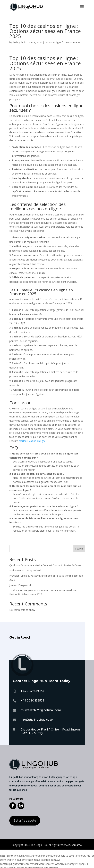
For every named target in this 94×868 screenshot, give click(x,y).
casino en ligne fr (54, 42)
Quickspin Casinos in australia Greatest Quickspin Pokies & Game (45, 565)
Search (79, 549)
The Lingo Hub (39, 845)
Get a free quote (25, 820)
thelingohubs (20, 42)
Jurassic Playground (20, 585)
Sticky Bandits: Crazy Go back (25, 570)
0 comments (73, 42)
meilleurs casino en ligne (32, 441)
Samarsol (77, 845)
